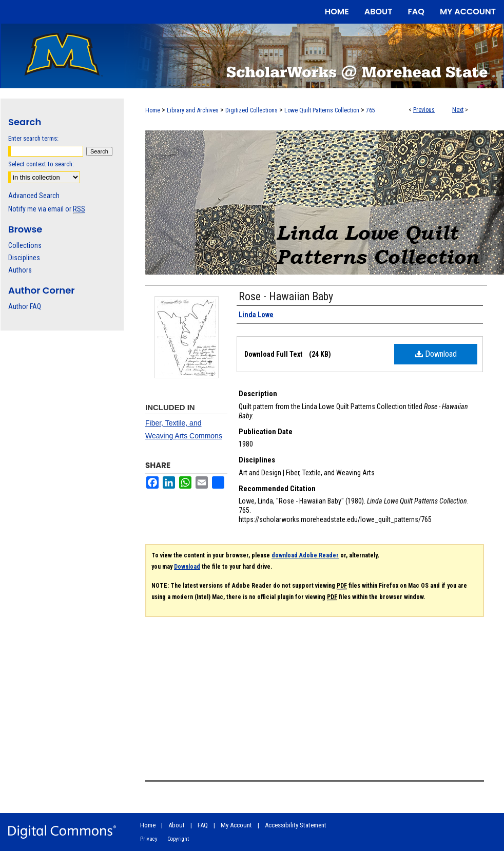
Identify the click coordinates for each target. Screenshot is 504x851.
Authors (20, 270)
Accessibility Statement (296, 825)
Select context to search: (41, 164)
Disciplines (24, 258)
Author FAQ (25, 306)
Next (458, 110)
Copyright (178, 839)
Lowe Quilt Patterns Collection (322, 110)
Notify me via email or (47, 209)
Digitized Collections (251, 110)
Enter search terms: (33, 138)
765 (371, 110)
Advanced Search (34, 196)
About (177, 825)
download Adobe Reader (305, 555)
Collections (25, 245)
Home (153, 110)
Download (436, 354)
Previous (424, 110)
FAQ (203, 825)
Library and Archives (193, 110)
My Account (236, 825)
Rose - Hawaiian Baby (286, 296)
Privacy (149, 839)
